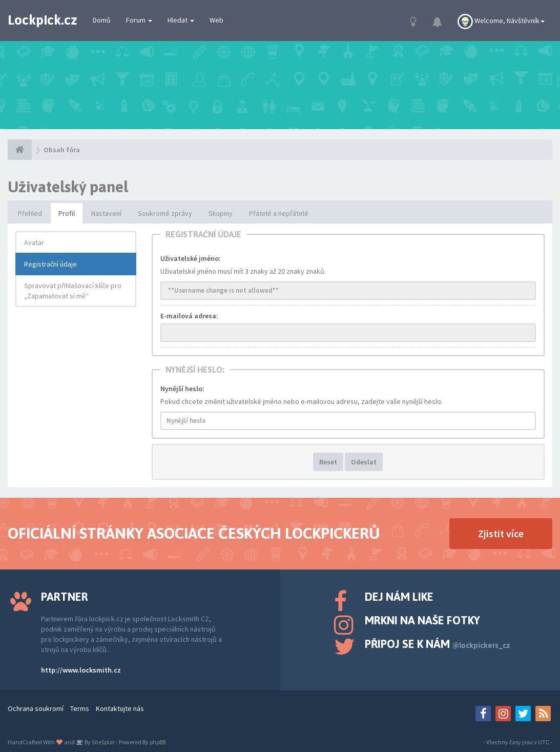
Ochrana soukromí (36, 708)
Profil (67, 213)
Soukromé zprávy (165, 213)
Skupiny (221, 213)
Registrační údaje (50, 264)
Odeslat (364, 462)
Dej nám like (399, 597)
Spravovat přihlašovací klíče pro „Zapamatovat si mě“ (73, 291)
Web (216, 20)
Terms (80, 708)
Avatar (34, 242)
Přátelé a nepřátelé (279, 213)
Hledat (181, 20)
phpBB (158, 742)
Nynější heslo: (182, 389)
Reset (328, 462)
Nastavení (106, 213)
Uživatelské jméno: (191, 258)
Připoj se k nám (438, 644)
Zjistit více (501, 533)
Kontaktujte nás (120, 708)
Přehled (30, 213)
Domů (102, 20)
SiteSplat (103, 742)
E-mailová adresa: (189, 316)
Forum (139, 20)
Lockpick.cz (43, 20)
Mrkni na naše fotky (422, 620)
